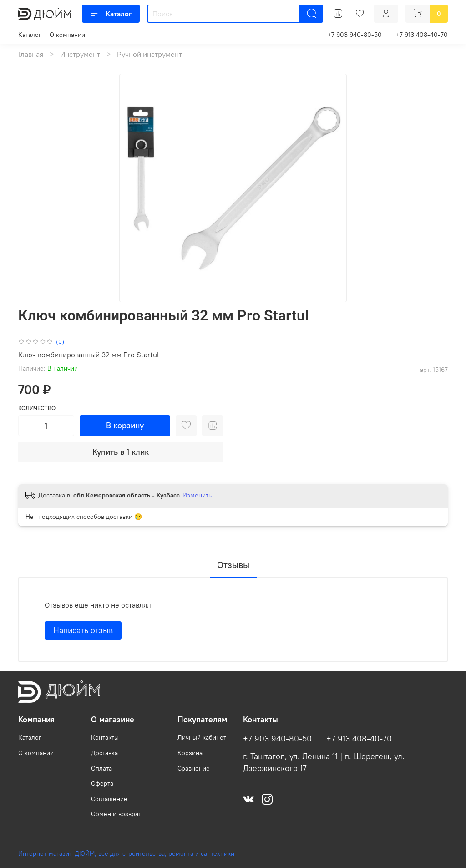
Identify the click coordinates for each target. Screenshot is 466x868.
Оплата (101, 768)
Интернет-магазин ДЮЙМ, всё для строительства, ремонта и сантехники (126, 853)
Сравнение (194, 768)
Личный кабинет (202, 737)
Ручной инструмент (149, 54)
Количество (37, 408)
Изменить (197, 495)
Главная (31, 54)
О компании (67, 35)
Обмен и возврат (116, 814)
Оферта (102, 783)
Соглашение (109, 799)
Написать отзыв (83, 630)
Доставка (104, 753)
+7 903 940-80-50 (355, 35)
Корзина (190, 753)
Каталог (111, 14)
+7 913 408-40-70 (422, 35)
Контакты (105, 737)
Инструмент (80, 54)
